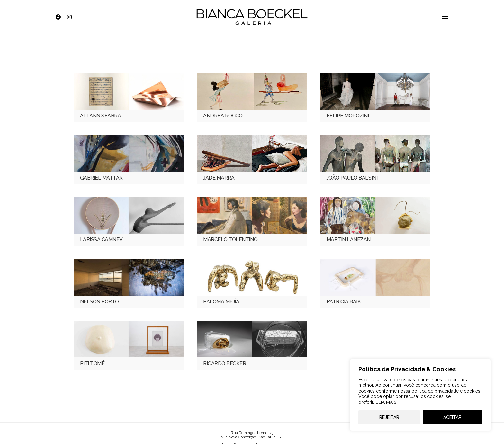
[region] (420, 395)
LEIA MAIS (386, 402)
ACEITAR (452, 417)
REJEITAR (389, 417)
